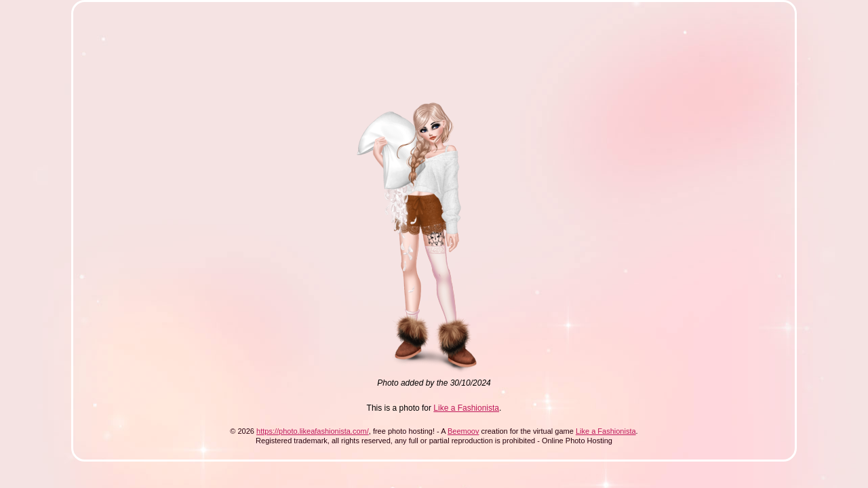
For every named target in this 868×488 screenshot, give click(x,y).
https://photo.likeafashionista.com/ (313, 431)
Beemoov (463, 431)
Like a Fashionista (466, 408)
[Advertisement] (334, 46)
